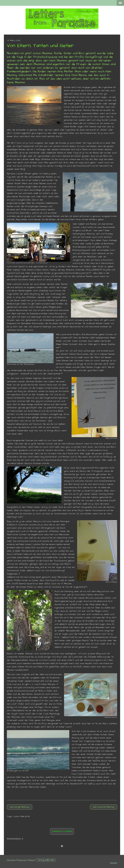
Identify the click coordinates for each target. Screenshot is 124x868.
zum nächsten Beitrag (104, 807)
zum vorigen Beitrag (20, 807)
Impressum (11, 860)
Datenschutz (22, 860)
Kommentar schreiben (62, 831)
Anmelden (113, 863)
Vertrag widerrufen (46, 860)
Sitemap (31, 860)
